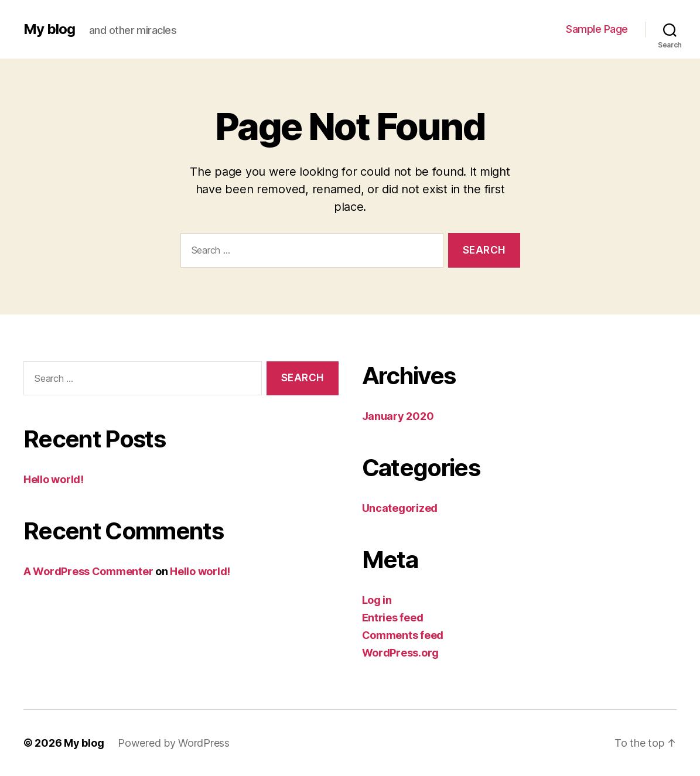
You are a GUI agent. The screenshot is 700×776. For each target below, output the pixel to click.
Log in (377, 600)
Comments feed (403, 635)
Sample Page (597, 29)
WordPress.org (401, 653)
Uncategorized (400, 508)
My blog (49, 29)
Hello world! (54, 479)
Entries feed (393, 618)
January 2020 (398, 416)
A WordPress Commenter (88, 571)
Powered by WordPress (174, 743)
